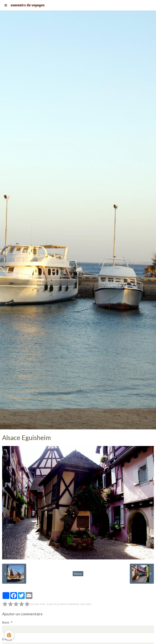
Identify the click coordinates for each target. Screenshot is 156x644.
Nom (6, 622)
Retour (78, 574)
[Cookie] (9, 635)
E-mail (7, 639)
